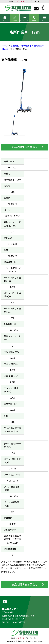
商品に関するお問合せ (25, 147)
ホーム (5, 46)
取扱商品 (15, 46)
